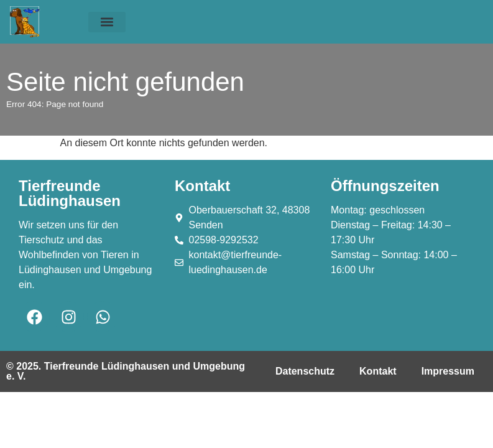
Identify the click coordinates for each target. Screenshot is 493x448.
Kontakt (378, 371)
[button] (107, 22)
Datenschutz (305, 371)
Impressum (448, 371)
